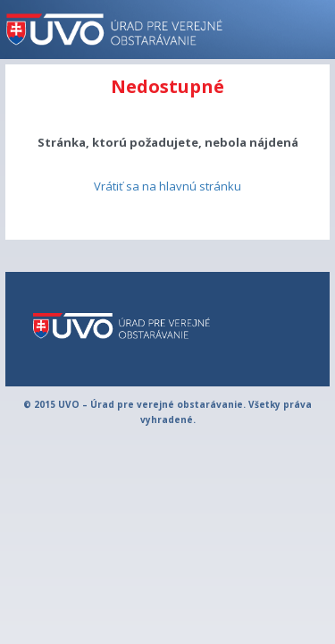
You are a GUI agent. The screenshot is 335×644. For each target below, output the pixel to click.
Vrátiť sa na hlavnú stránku (167, 186)
